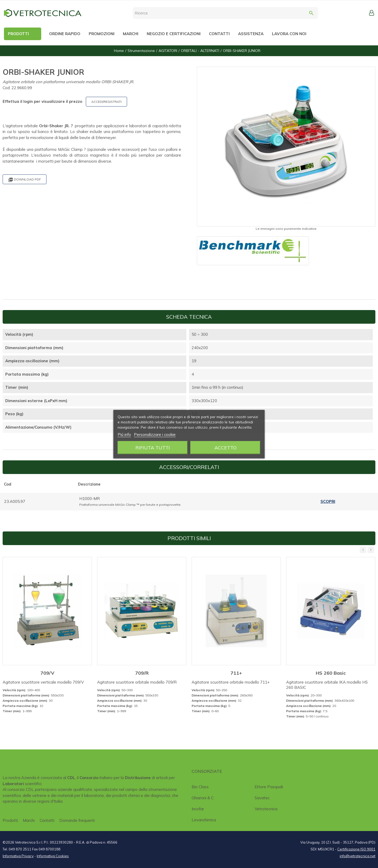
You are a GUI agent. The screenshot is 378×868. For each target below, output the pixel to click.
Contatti (47, 820)
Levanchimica (204, 820)
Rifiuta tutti (153, 447)
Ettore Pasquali (269, 787)
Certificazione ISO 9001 (356, 849)
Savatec (262, 798)
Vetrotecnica (266, 809)
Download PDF (25, 180)
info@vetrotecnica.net (358, 856)
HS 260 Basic (331, 673)
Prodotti (10, 820)
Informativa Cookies (53, 856)
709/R (142, 673)
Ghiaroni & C (203, 798)
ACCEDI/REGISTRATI (106, 102)
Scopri (328, 501)
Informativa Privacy (18, 856)
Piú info (124, 434)
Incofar (198, 809)
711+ (236, 673)
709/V (47, 673)
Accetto (225, 447)
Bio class (200, 787)
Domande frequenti (77, 820)
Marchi (29, 820)
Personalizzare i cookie (155, 434)
